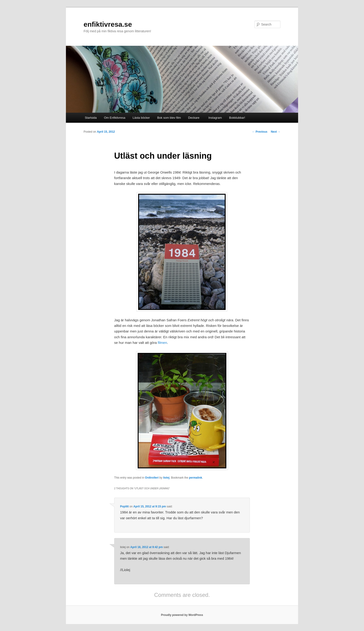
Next (276, 132)
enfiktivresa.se (108, 24)
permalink (196, 478)
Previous (260, 132)
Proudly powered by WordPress (182, 615)
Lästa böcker (141, 118)
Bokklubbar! (237, 118)
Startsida (91, 118)
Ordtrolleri (152, 478)
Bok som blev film (169, 118)
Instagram (214, 118)
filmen (162, 343)
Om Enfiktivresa (115, 118)
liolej (166, 478)
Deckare (194, 118)
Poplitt (124, 506)
